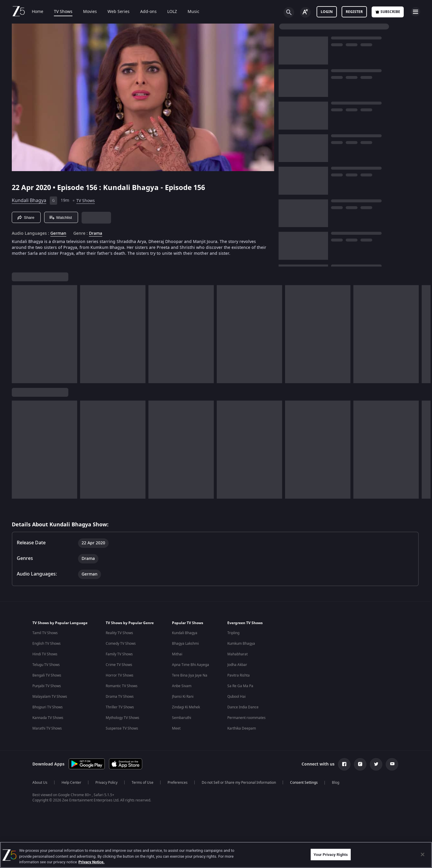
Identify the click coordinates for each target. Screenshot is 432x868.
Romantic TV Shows (122, 686)
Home (38, 12)
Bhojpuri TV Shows (48, 707)
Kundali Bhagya (29, 201)
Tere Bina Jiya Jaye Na (190, 675)
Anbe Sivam (182, 686)
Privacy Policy (106, 783)
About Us (40, 783)
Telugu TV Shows (46, 665)
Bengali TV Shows (47, 675)
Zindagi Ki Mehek (186, 707)
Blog (336, 783)
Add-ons (148, 12)
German (58, 234)
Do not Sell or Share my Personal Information (239, 783)
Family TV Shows (119, 654)
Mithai (177, 654)
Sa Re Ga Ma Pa (240, 686)
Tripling (233, 633)
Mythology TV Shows (123, 718)
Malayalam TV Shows (50, 697)
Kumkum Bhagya (241, 644)
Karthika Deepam (242, 728)
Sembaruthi (182, 718)
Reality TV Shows (119, 633)
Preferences (178, 783)
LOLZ (172, 12)
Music (193, 12)
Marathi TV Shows (47, 728)
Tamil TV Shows (45, 633)
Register (354, 12)
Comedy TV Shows (121, 644)
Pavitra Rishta (239, 675)
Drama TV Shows (120, 697)
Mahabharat (237, 654)
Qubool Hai (236, 697)
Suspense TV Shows (122, 728)
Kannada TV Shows (48, 718)
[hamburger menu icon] (416, 12)
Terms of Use (143, 783)
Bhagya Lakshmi (185, 644)
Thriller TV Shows (120, 707)
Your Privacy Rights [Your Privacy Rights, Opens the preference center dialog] (331, 854)
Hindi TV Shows (45, 654)
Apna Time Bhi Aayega (191, 665)
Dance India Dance (243, 707)
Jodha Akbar (237, 665)
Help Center (71, 783)
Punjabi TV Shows (47, 686)
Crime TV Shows (119, 665)
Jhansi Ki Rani (183, 697)
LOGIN (327, 12)
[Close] (423, 854)
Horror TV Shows (120, 675)
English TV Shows (47, 644)
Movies (90, 12)
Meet (176, 728)
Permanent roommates (246, 718)
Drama (96, 234)
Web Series (119, 12)
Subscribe (388, 12)
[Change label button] (305, 12)
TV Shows (63, 12)
